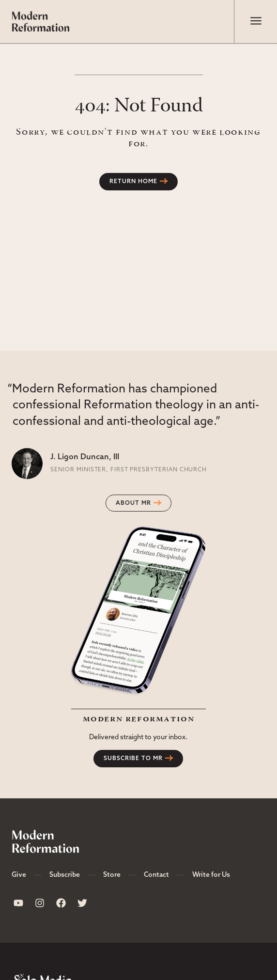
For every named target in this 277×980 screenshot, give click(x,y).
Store (112, 875)
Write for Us (211, 875)
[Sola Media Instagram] (40, 903)
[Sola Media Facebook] (61, 903)
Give (19, 875)
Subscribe (65, 875)
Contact (156, 875)
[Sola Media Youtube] (18, 903)
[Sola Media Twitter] (82, 903)
